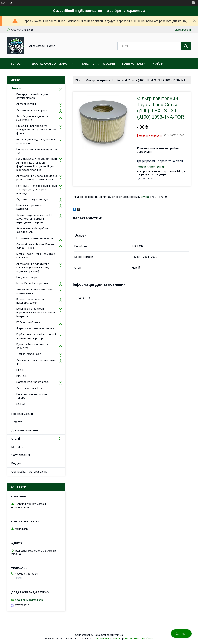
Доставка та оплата (25, 430)
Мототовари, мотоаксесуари (35, 238)
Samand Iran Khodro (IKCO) (33, 382)
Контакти (17, 447)
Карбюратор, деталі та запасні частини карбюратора (36, 336)
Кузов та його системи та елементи (32, 346)
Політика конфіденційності (139, 639)
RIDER (20, 370)
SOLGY (21, 404)
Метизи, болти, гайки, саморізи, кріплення (36, 256)
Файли (158, 64)
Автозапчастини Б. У (29, 388)
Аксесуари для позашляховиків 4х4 (36, 362)
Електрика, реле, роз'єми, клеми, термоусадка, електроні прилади (37, 189)
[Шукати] (186, 46)
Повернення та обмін (98, 64)
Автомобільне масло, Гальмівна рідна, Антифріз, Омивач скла (37, 178)
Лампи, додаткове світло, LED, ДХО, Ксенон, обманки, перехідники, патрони (36, 219)
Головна (18, 64)
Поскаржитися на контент (107, 639)
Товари (16, 88)
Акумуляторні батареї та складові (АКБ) (32, 230)
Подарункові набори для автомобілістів (32, 96)
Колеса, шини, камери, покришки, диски (30, 301)
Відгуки (16, 463)
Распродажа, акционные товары (32, 396)
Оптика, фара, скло (29, 354)
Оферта (17, 422)
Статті (16, 439)
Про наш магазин (23, 414)
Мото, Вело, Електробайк (32, 283)
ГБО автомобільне (28, 322)
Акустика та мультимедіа (32, 199)
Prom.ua (118, 635)
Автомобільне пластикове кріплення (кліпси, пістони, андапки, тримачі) (33, 267)
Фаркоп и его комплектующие (35, 328)
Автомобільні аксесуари (32, 110)
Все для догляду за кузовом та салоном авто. (36, 141)
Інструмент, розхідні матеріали (29, 207)
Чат (181, 634)
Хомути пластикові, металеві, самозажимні (35, 291)
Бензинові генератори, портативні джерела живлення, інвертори (36, 312)
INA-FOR (22, 376)
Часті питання (21, 455)
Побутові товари (27, 277)
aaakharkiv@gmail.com (29, 600)
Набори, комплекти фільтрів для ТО (37, 151)
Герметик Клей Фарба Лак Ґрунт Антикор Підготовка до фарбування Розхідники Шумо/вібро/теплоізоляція (37, 164)
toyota (145, 197)
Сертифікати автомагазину (29, 472)
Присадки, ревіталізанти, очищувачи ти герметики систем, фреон (37, 130)
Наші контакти (134, 64)
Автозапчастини (26, 104)
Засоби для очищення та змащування (32, 118)
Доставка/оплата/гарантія (53, 64)
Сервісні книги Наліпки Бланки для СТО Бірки (35, 246)
